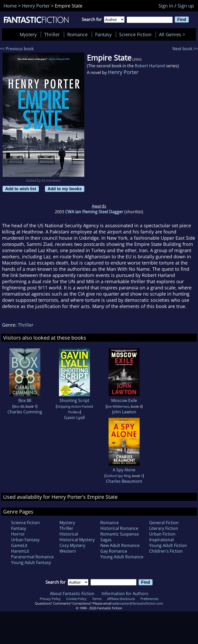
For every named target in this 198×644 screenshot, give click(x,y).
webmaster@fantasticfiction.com (138, 603)
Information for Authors (125, 594)
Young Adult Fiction (168, 545)
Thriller (52, 34)
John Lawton (124, 412)
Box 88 (25, 400)
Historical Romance (119, 528)
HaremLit (20, 551)
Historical (69, 534)
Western (68, 551)
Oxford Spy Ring (118, 476)
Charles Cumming (25, 412)
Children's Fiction (166, 551)
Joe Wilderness (118, 406)
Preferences (149, 599)
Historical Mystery (77, 540)
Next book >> (185, 49)
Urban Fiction (162, 534)
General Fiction (164, 523)
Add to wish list (21, 189)
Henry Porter (123, 72)
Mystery (28, 34)
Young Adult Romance (122, 557)
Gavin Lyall (74, 418)
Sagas (106, 540)
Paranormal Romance (32, 557)
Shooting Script (74, 400)
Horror (18, 534)
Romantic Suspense (120, 534)
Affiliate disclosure (121, 599)
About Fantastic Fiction (72, 594)
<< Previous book (17, 49)
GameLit (19, 545)
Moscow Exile (124, 400)
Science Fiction (135, 34)
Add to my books (65, 189)
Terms (97, 599)
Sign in (166, 6)
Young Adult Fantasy (31, 562)
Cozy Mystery (72, 545)
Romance (77, 34)
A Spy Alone (124, 470)
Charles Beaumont (124, 481)
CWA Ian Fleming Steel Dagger (94, 212)
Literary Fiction (164, 528)
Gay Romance (114, 551)
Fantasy (103, 34)
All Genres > (173, 34)
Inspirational (161, 540)
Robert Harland (150, 66)
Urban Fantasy (25, 540)
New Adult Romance (120, 545)
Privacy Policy (50, 599)
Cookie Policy (76, 599)
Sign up (186, 6)
